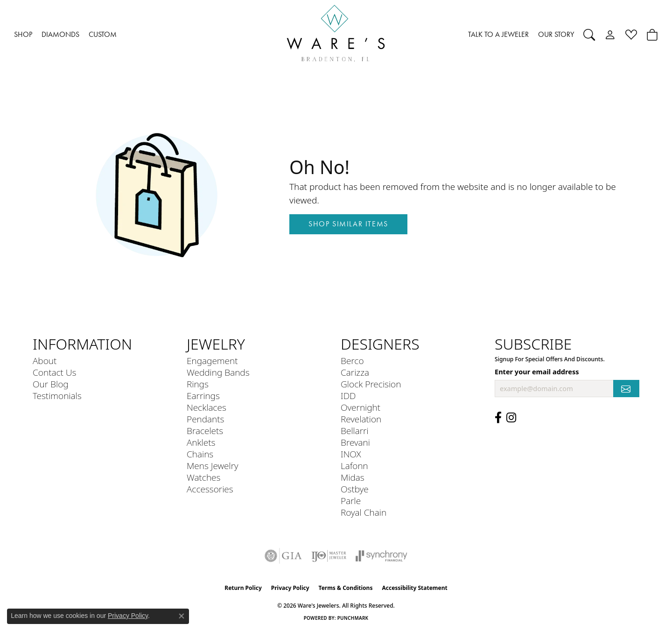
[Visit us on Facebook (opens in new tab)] (498, 418)
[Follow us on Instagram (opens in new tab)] (511, 418)
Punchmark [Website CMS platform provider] (353, 618)
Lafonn (354, 466)
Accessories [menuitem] (210, 489)
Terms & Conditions (346, 588)
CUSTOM (103, 34)
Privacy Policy (290, 588)
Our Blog (51, 384)
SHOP (23, 34)
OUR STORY (556, 34)
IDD (348, 396)
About (45, 361)
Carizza (355, 372)
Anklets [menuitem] (201, 442)
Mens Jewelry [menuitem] (213, 466)
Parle (351, 501)
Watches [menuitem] (203, 477)
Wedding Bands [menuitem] (218, 372)
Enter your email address (537, 372)
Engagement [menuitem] (212, 361)
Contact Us (54, 372)
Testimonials (57, 396)
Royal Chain (364, 512)
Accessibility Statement (414, 588)
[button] (589, 35)
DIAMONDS (60, 34)
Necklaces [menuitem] (206, 407)
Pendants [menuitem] (205, 419)
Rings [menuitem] (198, 384)
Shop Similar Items (348, 224)
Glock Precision (371, 384)
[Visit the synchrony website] (381, 556)
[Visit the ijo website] (329, 556)
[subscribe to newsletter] (626, 389)
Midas (353, 477)
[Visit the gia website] (283, 556)
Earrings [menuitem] (203, 396)
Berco (352, 361)
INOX (351, 454)
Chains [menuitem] (200, 454)
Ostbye (355, 489)
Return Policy (243, 588)
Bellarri (355, 431)
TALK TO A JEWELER (498, 34)
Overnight (360, 407)
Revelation (361, 419)
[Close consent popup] (182, 616)
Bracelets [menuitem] (205, 431)
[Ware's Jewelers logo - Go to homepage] (336, 35)
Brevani (355, 442)
